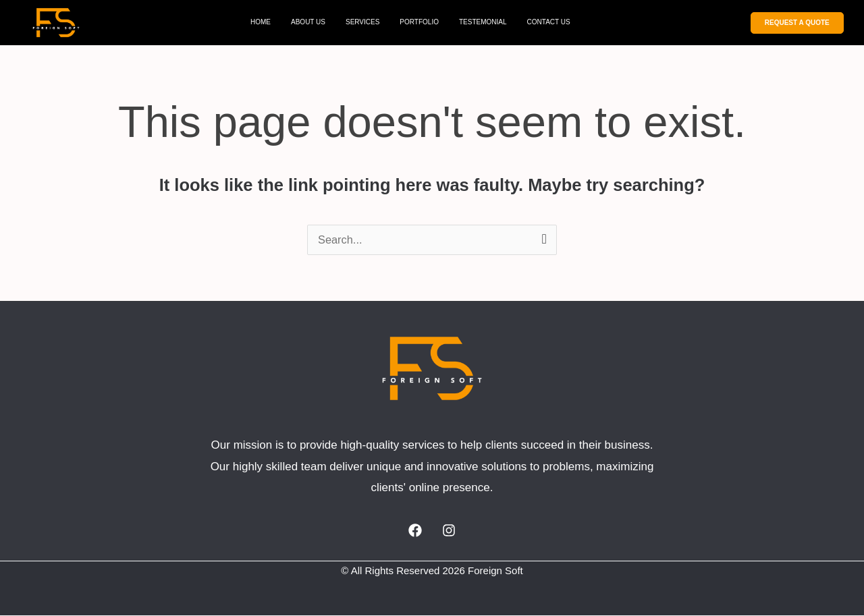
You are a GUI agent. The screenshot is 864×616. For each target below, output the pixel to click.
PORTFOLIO (419, 22)
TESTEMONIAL (483, 22)
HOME (261, 22)
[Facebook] (415, 531)
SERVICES (362, 22)
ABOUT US (308, 22)
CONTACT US (549, 22)
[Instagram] (449, 531)
